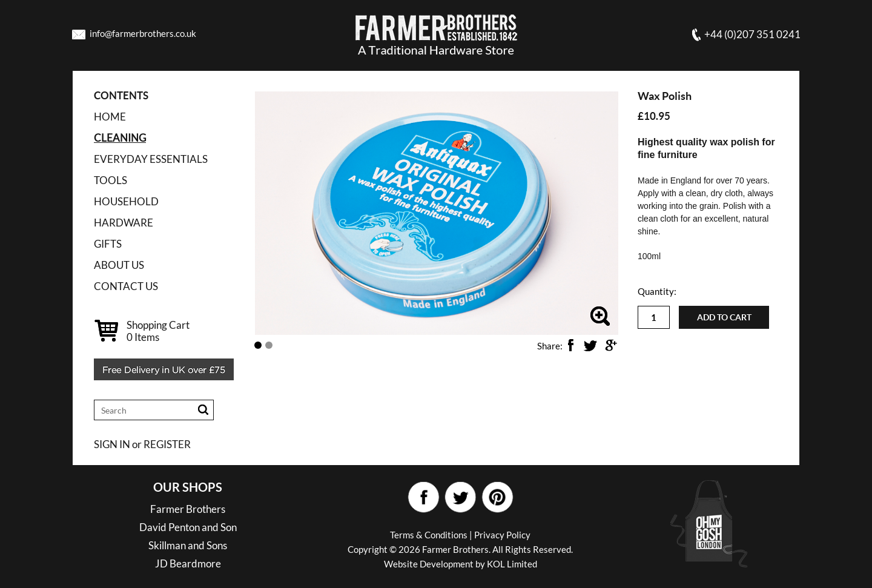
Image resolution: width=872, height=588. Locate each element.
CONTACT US (126, 286)
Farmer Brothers (188, 509)
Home (110, 117)
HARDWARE (124, 223)
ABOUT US (119, 265)
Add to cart (724, 317)
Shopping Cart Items (158, 331)
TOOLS (111, 180)
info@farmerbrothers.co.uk (143, 33)
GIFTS (108, 244)
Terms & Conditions (429, 535)
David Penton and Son (188, 527)
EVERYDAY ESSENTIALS (151, 159)
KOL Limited (512, 564)
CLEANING (120, 138)
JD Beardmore (188, 563)
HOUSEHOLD (126, 201)
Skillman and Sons (188, 545)
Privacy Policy (502, 535)
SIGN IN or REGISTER (142, 444)
